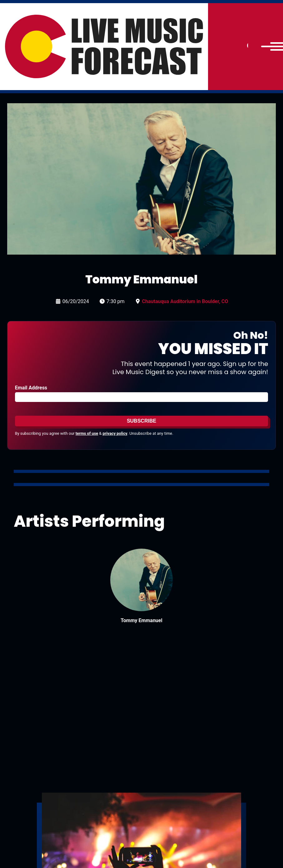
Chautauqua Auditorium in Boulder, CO (185, 301)
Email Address (31, 388)
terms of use (87, 433)
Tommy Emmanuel (141, 620)
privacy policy (115, 433)
